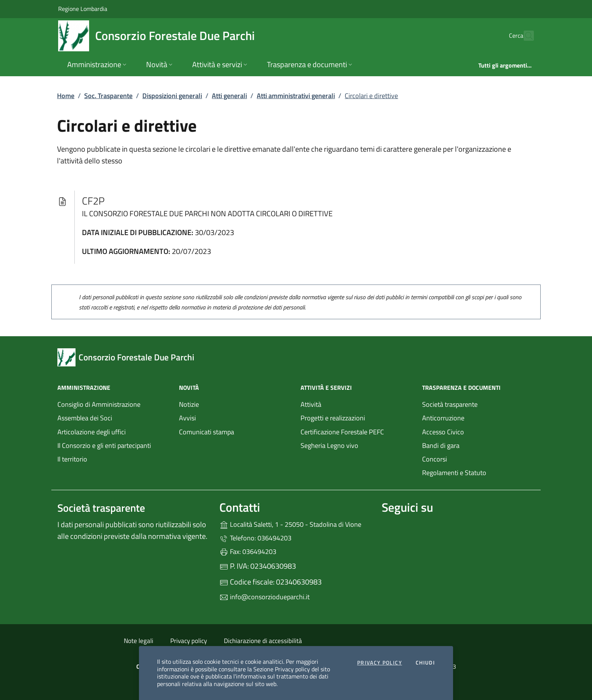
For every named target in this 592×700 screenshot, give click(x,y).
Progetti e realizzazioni (333, 418)
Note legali (139, 641)
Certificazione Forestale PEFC (342, 432)
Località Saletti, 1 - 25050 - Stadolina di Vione (296, 524)
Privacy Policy (380, 663)
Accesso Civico (443, 432)
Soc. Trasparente (108, 96)
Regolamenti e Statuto (454, 473)
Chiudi (425, 663)
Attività (311, 404)
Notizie (189, 404)
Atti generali (229, 96)
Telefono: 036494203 (255, 538)
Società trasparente (450, 404)
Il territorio (72, 459)
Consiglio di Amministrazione (99, 404)
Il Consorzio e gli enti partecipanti (104, 445)
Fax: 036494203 (248, 552)
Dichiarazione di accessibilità (263, 641)
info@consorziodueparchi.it (264, 597)
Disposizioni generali (172, 96)
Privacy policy (189, 641)
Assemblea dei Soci (85, 418)
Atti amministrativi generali (296, 96)
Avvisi (187, 418)
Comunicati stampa (207, 432)
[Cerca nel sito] (525, 36)
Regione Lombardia (83, 8)
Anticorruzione (443, 418)
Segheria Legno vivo (357, 445)
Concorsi (435, 459)
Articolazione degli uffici (92, 432)
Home (66, 96)
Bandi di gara (441, 445)
